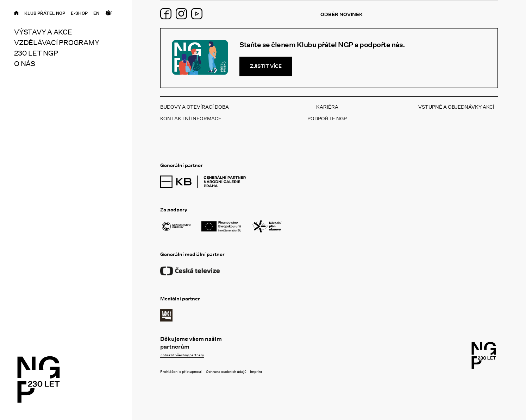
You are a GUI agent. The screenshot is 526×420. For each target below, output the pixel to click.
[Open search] (120, 13)
